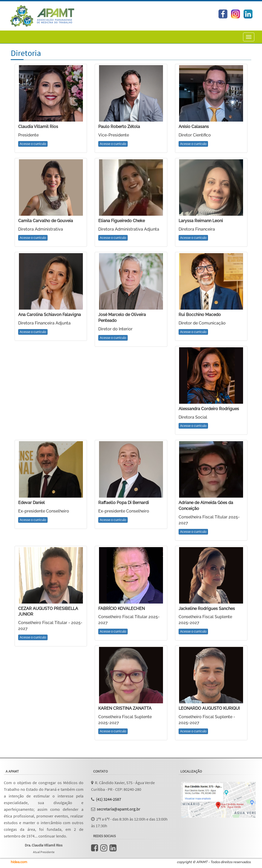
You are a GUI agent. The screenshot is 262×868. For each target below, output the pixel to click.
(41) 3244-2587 (108, 799)
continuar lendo (52, 836)
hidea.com (19, 862)
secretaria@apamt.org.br (118, 809)
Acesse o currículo (33, 144)
